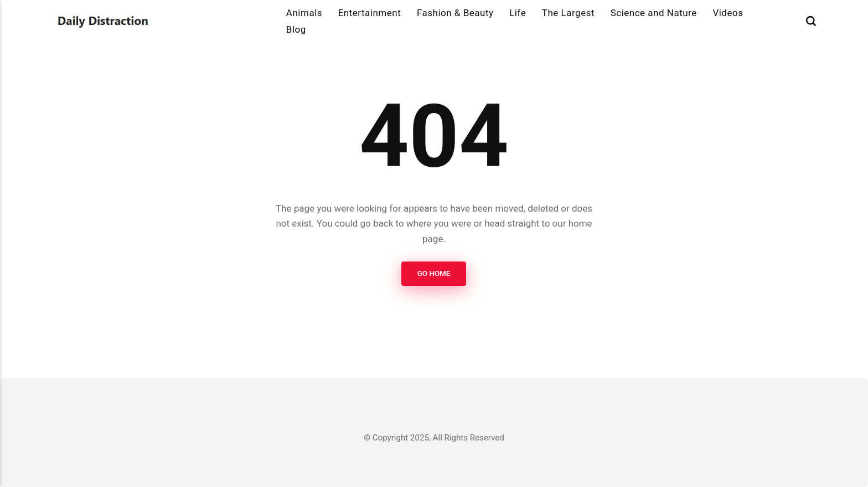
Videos (728, 13)
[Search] (811, 21)
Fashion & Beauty (455, 13)
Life (518, 13)
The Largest (568, 13)
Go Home (434, 273)
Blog (296, 29)
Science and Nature (654, 13)
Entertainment (370, 13)
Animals (304, 13)
